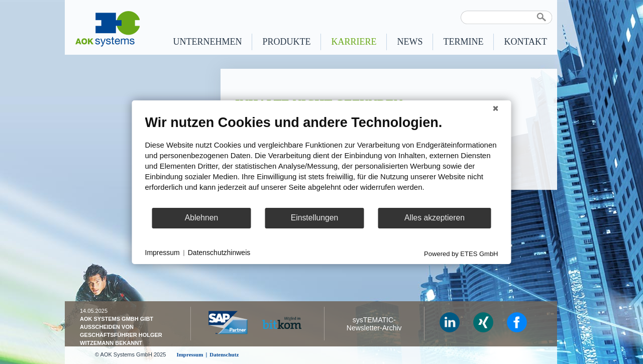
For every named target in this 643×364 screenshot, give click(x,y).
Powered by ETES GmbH (461, 253)
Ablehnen (202, 218)
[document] (322, 160)
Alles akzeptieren (435, 218)
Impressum (163, 253)
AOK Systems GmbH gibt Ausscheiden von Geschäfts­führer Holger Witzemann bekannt (121, 331)
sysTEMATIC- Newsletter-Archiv (374, 324)
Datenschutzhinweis (219, 253)
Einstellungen (315, 218)
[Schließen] (496, 108)
